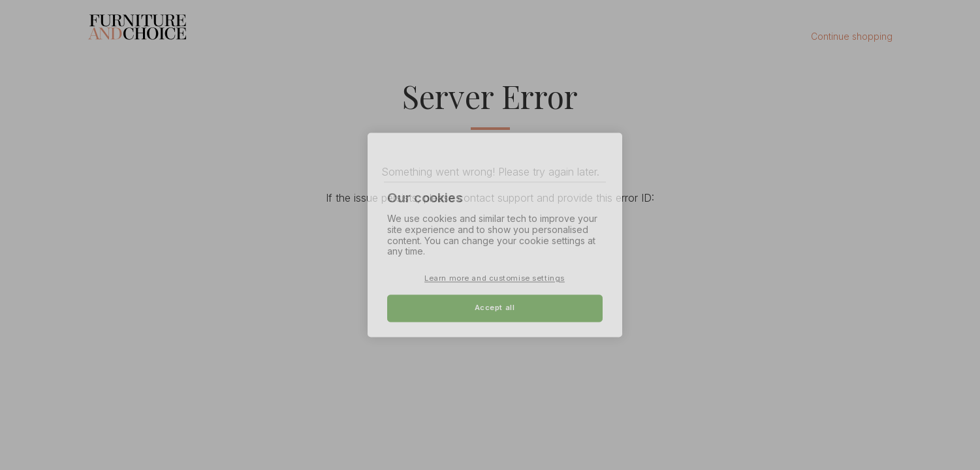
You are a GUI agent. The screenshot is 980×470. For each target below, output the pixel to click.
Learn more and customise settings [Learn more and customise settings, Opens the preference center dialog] (495, 279)
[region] (495, 235)
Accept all (495, 308)
